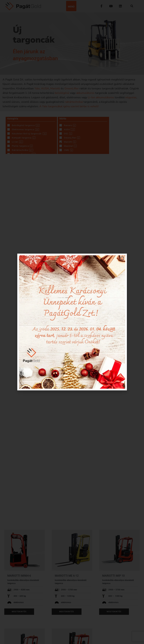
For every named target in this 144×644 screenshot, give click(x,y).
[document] (72, 322)
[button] (122, 258)
